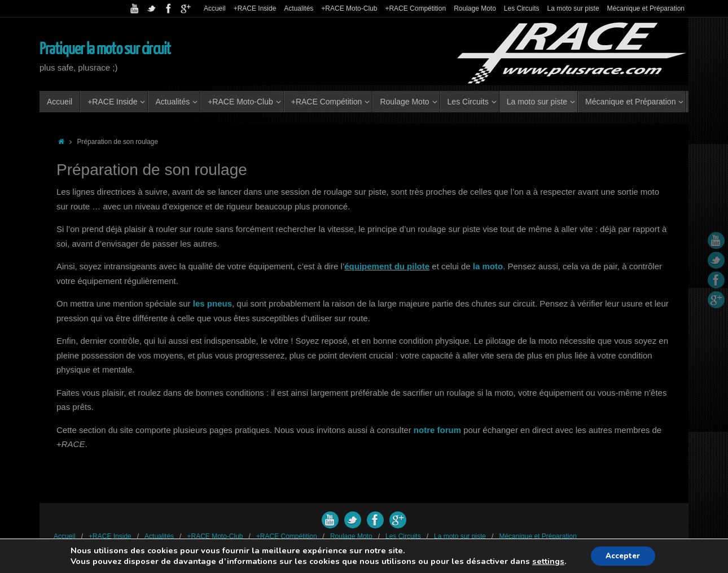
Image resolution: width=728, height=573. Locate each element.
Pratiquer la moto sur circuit (105, 49)
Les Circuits (522, 8)
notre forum (437, 430)
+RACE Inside (255, 8)
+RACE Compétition (415, 8)
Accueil (215, 8)
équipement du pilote (387, 266)
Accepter (623, 555)
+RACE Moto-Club (349, 8)
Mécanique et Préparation (646, 8)
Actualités (299, 8)
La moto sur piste (573, 8)
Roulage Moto (475, 8)
